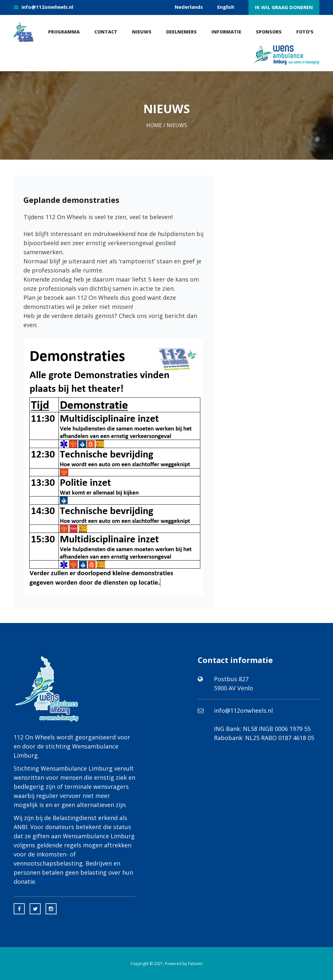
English (226, 7)
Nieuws (142, 32)
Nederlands (189, 7)
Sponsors (269, 32)
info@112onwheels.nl (47, 7)
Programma (64, 32)
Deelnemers (181, 32)
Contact (106, 32)
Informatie (226, 32)
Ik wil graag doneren (284, 7)
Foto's (305, 32)
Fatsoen (195, 964)
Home (154, 125)
